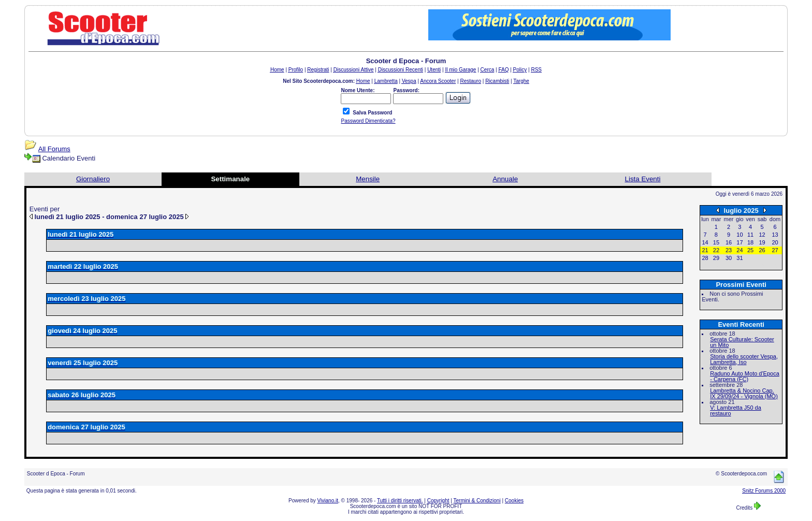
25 (750, 250)
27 (775, 250)
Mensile (368, 179)
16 (729, 242)
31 (740, 258)
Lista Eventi (643, 179)
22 (716, 250)
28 (705, 258)
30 (729, 258)
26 (762, 250)
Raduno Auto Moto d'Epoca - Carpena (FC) (745, 376)
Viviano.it (328, 501)
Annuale (505, 179)
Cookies (514, 501)
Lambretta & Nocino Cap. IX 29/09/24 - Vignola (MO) (744, 393)
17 (740, 242)
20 (775, 242)
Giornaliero (93, 179)
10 (740, 235)
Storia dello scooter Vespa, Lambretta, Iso (744, 359)
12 (762, 235)
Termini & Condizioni (477, 501)
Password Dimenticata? (368, 121)
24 (740, 250)
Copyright (438, 501)
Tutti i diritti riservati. (400, 501)
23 (729, 250)
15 (716, 242)
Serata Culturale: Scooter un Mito (742, 342)
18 (750, 242)
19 (762, 242)
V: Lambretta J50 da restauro (736, 410)
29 (716, 258)
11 (750, 235)
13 (775, 235)
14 (705, 242)
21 (705, 250)
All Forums (54, 149)
